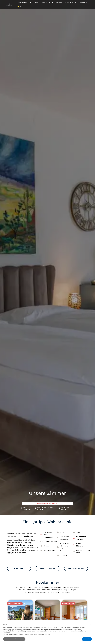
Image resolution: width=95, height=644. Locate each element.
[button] (91, 624)
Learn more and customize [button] (14, 639)
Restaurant (48, 3)
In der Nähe (70, 3)
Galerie (59, 3)
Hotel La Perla (24, 3)
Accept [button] (87, 639)
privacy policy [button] (51, 627)
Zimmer (37, 3)
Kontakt (83, 3)
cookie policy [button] (77, 629)
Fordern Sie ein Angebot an (47, 504)
